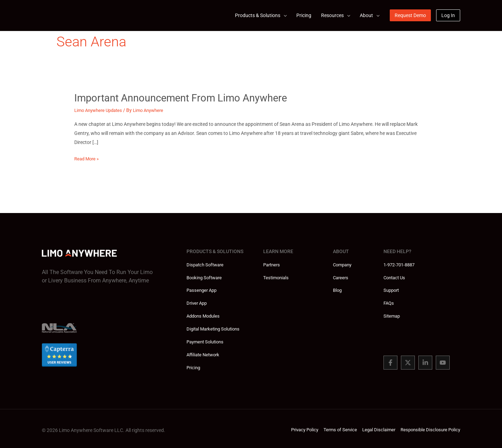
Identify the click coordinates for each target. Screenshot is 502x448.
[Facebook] (390, 361)
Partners (273, 264)
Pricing (194, 365)
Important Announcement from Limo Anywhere (185, 98)
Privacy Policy (296, 427)
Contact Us (395, 277)
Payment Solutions (207, 340)
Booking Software (206, 277)
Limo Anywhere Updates (101, 110)
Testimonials (277, 277)
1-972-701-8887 (401, 264)
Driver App (198, 302)
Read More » (88, 159)
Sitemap (392, 314)
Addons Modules (205, 314)
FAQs (389, 302)
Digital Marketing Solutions (215, 327)
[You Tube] (443, 361)
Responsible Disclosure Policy (428, 427)
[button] (261, 15)
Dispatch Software (207, 264)
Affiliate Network (204, 352)
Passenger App (203, 289)
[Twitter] (408, 361)
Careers (341, 277)
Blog (338, 289)
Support (392, 289)
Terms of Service (333, 427)
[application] (283, 15)
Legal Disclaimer (374, 427)
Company (343, 264)
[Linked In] (425, 361)
